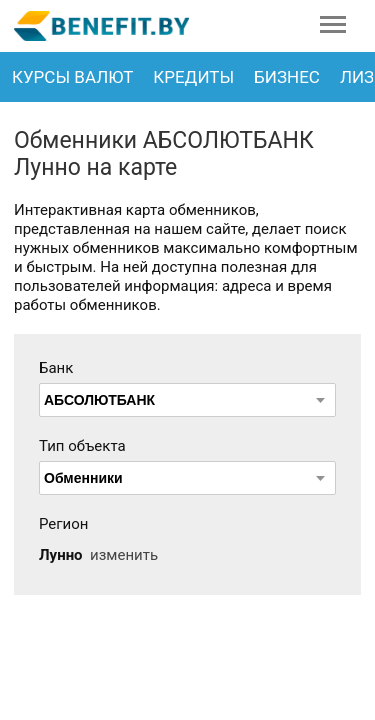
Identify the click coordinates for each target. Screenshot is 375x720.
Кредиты (193, 77)
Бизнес (287, 77)
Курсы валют (72, 77)
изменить (124, 555)
